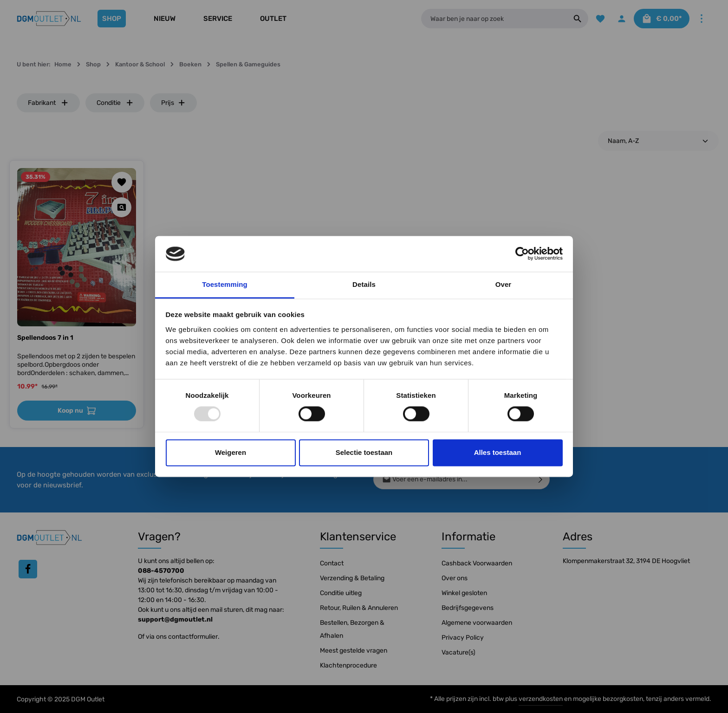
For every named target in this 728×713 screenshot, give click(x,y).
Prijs (173, 103)
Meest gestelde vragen (354, 651)
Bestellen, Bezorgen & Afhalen (352, 629)
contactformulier (193, 637)
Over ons (455, 578)
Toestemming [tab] (225, 284)
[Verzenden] (541, 479)
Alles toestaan (498, 452)
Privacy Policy (463, 638)
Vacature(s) (458, 652)
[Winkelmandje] (661, 19)
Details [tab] (364, 284)
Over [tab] (504, 284)
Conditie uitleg (341, 593)
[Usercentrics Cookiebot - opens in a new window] (522, 254)
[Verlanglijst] (599, 19)
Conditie (115, 103)
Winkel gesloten (464, 593)
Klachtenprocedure (348, 665)
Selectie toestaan (364, 452)
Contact (332, 563)
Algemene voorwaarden (477, 623)
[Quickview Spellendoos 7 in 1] (121, 207)
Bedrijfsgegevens (468, 608)
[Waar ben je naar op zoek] (493, 19)
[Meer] (701, 19)
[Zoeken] (576, 19)
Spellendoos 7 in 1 (45, 338)
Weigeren (231, 452)
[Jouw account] (621, 19)
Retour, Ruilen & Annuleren (359, 608)
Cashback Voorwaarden (477, 563)
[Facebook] (28, 569)
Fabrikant (48, 103)
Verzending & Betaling (352, 578)
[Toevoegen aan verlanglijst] (122, 182)
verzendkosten (541, 699)
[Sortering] (658, 141)
